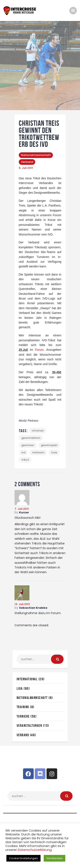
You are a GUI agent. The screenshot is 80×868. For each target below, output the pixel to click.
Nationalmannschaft (36, 155)
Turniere (23, 716)
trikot (25, 460)
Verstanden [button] (55, 858)
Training (23, 707)
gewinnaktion (31, 438)
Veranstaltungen (29, 726)
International (27, 679)
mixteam (38, 452)
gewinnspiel (49, 445)
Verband (27, 162)
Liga (20, 688)
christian (38, 431)
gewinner (28, 445)
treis (54, 452)
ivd (23, 452)
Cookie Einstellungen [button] (23, 858)
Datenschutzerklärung (35, 850)
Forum (39, 350)
